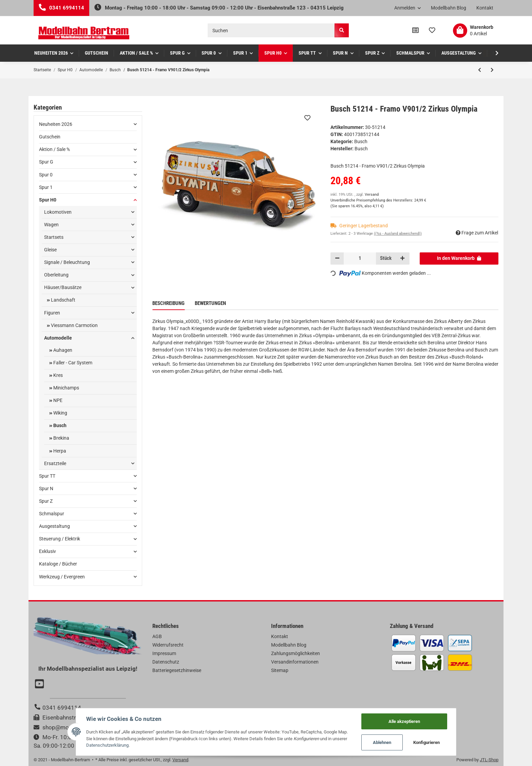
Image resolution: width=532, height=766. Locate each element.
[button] (408, 8)
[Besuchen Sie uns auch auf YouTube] (40, 685)
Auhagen (62, 350)
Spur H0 (48, 200)
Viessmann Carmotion (74, 325)
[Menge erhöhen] (402, 258)
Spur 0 (46, 175)
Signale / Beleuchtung (67, 262)
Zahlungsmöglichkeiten (296, 653)
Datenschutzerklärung (107, 745)
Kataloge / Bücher (58, 564)
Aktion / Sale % (54, 149)
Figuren (52, 313)
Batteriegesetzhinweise (177, 670)
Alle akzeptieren (405, 721)
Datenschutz (166, 662)
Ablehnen (383, 742)
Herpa (59, 451)
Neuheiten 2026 (56, 124)
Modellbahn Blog (449, 8)
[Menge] (360, 258)
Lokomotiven (58, 212)
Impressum (164, 653)
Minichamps (66, 388)
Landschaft (63, 300)
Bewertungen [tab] (210, 303)
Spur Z (46, 501)
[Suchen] (271, 30)
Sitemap (280, 670)
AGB (157, 636)
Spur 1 (46, 187)
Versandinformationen (295, 662)
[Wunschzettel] (432, 31)
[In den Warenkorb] (459, 258)
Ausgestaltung (54, 526)
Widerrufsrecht (168, 645)
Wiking (60, 413)
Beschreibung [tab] (168, 303)
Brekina (61, 438)
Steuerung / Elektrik (60, 539)
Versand (372, 195)
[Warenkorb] (473, 31)
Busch (361, 141)
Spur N (46, 489)
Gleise (50, 250)
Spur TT (47, 476)
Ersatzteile (55, 463)
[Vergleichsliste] (415, 31)
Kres (58, 375)
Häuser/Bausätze (63, 287)
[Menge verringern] (337, 258)
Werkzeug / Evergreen (62, 577)
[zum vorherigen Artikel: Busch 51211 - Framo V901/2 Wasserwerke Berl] (480, 70)
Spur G (46, 162)
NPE (57, 400)
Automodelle (58, 338)
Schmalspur (52, 514)
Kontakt (485, 8)
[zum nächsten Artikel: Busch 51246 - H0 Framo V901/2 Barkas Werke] (492, 70)
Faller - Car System (72, 363)
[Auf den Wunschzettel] (307, 118)
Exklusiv (47, 551)
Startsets (54, 237)
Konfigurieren (427, 742)
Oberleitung (56, 275)
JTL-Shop (489, 760)
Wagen (51, 225)
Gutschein (50, 137)
